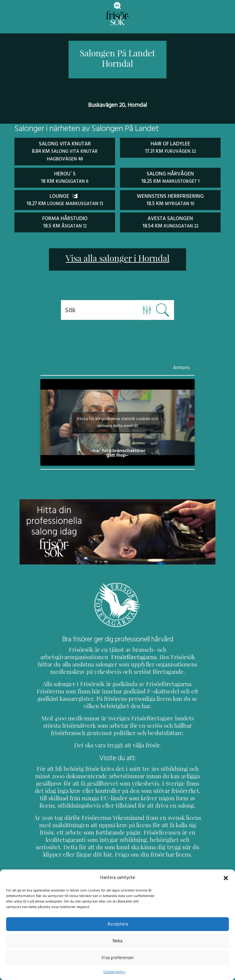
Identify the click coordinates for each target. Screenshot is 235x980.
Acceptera (118, 924)
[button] (226, 877)
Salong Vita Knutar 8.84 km (65, 151)
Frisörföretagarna (57, 656)
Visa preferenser (117, 958)
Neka (117, 941)
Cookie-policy (114, 972)
